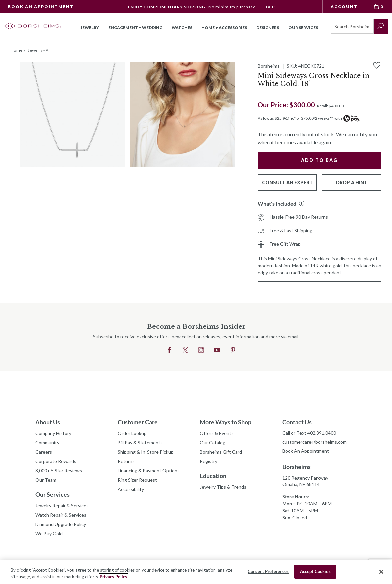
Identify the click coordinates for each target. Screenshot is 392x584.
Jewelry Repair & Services (62, 506)
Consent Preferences (268, 571)
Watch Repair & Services (61, 515)
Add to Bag (319, 160)
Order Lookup (132, 433)
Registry (209, 461)
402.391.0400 (322, 433)
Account (344, 6)
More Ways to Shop (226, 422)
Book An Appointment (41, 6)
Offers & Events (217, 433)
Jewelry (90, 27)
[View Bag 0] (379, 7)
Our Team (46, 480)
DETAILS (268, 7)
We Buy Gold (49, 534)
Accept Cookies (315, 571)
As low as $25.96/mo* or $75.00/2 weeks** (295, 118)
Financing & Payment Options (149, 471)
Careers (44, 452)
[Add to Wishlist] (377, 65)
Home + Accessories (224, 27)
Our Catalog (213, 443)
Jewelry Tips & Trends (223, 487)
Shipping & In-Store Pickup (146, 452)
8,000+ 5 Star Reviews (59, 471)
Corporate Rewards (56, 461)
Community (47, 443)
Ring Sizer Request (137, 480)
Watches (182, 27)
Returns (126, 461)
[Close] (381, 572)
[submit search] (381, 26)
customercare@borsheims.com (315, 442)
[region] (196, 572)
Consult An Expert (287, 182)
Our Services (52, 494)
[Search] (352, 26)
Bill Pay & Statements (140, 442)
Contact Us (297, 422)
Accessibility (131, 489)
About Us (48, 422)
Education (213, 476)
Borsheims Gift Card (221, 452)
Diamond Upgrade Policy (61, 524)
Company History (53, 433)
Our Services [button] (303, 27)
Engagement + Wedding (135, 27)
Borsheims (297, 467)
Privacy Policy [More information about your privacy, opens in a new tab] (113, 577)
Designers (268, 27)
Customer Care (138, 422)
